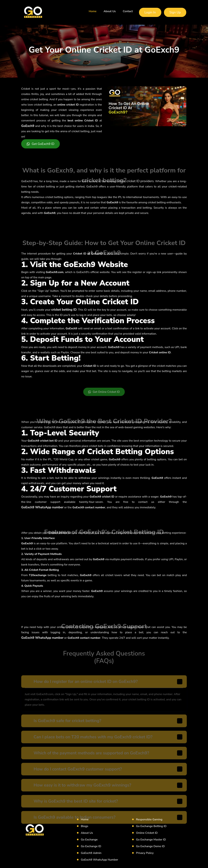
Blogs (85, 826)
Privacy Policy (145, 853)
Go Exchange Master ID (151, 840)
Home (93, 11)
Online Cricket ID (147, 833)
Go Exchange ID (91, 846)
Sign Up (175, 12)
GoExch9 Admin (91, 853)
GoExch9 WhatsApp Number (99, 860)
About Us (110, 11)
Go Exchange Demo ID (150, 846)
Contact (128, 11)
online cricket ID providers (135, 181)
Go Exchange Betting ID (151, 826)
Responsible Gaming (149, 819)
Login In (150, 12)
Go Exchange (89, 840)
